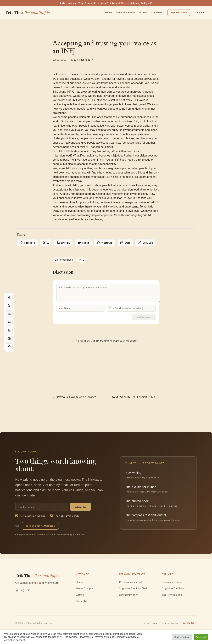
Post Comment (144, 317)
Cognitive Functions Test (133, 588)
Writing (143, 13)
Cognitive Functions (173, 588)
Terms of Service (170, 623)
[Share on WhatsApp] (105, 243)
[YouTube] (29, 591)
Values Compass (126, 13)
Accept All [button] (201, 637)
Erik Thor (28, 13)
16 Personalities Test (130, 582)
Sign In (201, 13)
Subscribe (157, 13)
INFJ (90, 60)
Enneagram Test (128, 595)
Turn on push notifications (40, 526)
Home (109, 13)
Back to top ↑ (190, 623)
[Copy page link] (145, 243)
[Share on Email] (125, 243)
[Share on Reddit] (83, 243)
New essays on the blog (30, 516)
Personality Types (172, 582)
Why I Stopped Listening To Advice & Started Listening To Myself (115, 3)
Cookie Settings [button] (182, 637)
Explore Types (179, 13)
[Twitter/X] (23, 591)
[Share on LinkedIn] (63, 243)
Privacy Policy (150, 623)
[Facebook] (17, 591)
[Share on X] (46, 243)
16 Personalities (64, 260)
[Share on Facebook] (27, 243)
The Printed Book (172, 595)
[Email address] (42, 507)
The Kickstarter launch (64, 516)
